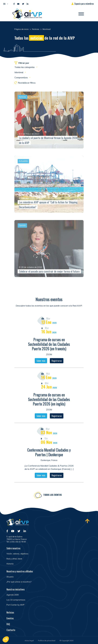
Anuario (10, 577)
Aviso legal (29, 641)
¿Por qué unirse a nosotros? (19, 582)
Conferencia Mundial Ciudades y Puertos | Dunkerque (49, 453)
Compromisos (21, 77)
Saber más (41, 362)
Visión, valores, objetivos (17, 554)
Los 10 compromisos (16, 600)
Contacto (11, 630)
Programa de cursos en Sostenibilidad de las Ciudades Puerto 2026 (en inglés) (49, 400)
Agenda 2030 (13, 595)
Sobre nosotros (13, 548)
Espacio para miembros (84, 4)
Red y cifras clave (14, 559)
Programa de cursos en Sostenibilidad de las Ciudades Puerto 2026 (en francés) (49, 345)
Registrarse (57, 362)
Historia (10, 564)
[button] (5, 4)
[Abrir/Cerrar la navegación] (81, 14)
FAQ (8, 624)
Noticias (10, 612)
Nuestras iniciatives (16, 589)
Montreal (19, 72)
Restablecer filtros (25, 83)
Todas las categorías (25, 67)
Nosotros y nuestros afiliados (20, 571)
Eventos (10, 618)
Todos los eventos (53, 496)
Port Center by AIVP (15, 605)
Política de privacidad (47, 641)
